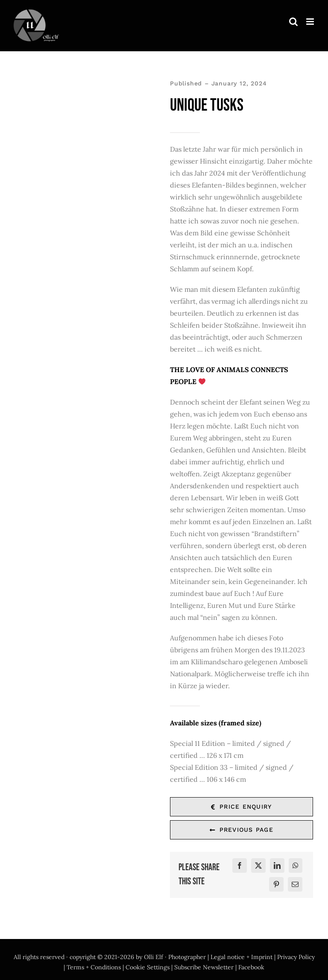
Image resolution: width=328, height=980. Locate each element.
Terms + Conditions (94, 967)
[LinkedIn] (277, 866)
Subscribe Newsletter (204, 967)
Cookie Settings (148, 967)
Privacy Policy (296, 957)
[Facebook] (240, 866)
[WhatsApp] (296, 866)
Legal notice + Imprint (242, 957)
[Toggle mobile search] (293, 22)
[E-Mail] (295, 884)
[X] (258, 866)
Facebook (251, 967)
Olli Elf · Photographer (175, 957)
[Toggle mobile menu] (311, 22)
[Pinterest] (276, 884)
